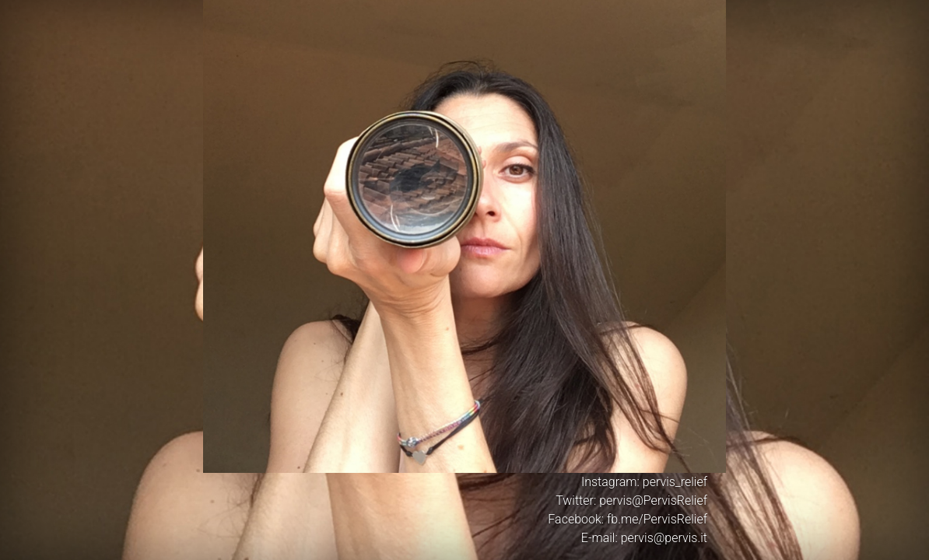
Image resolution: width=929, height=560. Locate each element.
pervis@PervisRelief (653, 500)
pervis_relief (675, 482)
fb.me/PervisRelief (657, 519)
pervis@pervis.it (664, 538)
